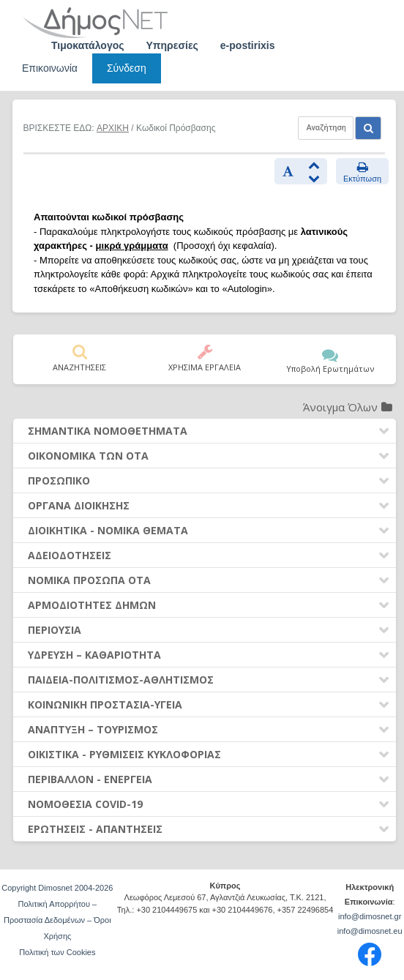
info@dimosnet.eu (370, 931)
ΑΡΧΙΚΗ (113, 128)
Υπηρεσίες (172, 45)
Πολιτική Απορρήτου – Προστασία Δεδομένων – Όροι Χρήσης (57, 920)
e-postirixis (248, 45)
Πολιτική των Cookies (57, 952)
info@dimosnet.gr (370, 916)
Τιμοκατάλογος (88, 45)
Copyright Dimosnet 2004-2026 (57, 888)
